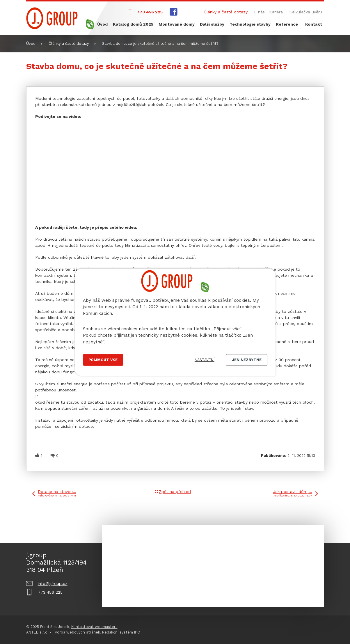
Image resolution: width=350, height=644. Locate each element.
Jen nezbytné (247, 360)
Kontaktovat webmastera (94, 627)
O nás (259, 12)
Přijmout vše (103, 360)
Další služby (212, 24)
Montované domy (177, 24)
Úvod (102, 24)
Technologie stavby (250, 24)
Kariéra (276, 12)
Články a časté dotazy (226, 12)
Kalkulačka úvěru (306, 12)
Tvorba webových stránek (76, 632)
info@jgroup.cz (53, 583)
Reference (287, 24)
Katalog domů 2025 (133, 24)
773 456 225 (150, 12)
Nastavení (205, 360)
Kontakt (314, 24)
